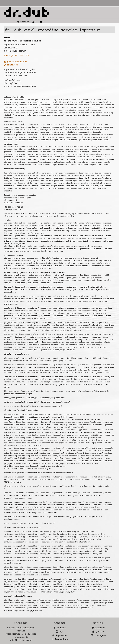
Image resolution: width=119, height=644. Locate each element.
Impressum (61, 635)
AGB (61, 632)
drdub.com (11, 65)
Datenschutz (61, 639)
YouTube (100, 632)
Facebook (100, 628)
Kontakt (61, 628)
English (23, 22)
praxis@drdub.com (15, 62)
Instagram (100, 635)
